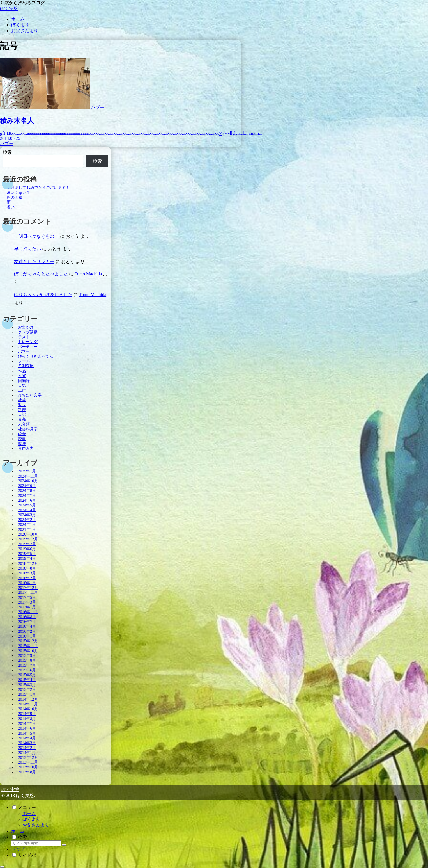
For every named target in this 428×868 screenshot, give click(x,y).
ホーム (29, 813)
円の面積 (15, 197)
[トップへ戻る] (2, 867)
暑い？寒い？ (19, 192)
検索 (7, 152)
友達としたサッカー (34, 261)
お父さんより (36, 825)
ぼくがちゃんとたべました (41, 274)
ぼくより (31, 819)
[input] (36, 843)
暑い (11, 207)
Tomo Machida (88, 274)
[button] (64, 845)
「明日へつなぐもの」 (36, 236)
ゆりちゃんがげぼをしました (43, 295)
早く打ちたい (27, 249)
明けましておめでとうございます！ (38, 188)
